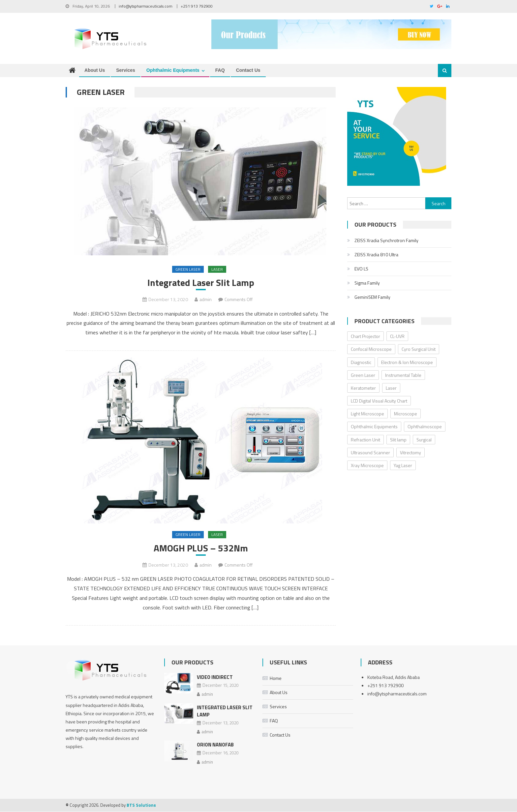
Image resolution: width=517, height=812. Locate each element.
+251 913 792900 (197, 6)
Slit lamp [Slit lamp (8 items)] (398, 440)
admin (206, 300)
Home (276, 678)
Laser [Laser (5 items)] (391, 388)
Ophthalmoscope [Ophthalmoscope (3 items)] (425, 427)
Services (126, 70)
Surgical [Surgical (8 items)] (424, 440)
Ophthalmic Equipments (173, 70)
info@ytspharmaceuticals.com (146, 6)
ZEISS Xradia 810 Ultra (376, 254)
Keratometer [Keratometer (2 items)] (363, 388)
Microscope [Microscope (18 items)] (406, 414)
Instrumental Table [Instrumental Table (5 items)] (403, 375)
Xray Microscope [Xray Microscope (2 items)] (367, 465)
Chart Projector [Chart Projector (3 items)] (365, 336)
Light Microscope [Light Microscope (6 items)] (367, 414)
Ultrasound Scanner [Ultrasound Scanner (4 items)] (370, 452)
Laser (217, 269)
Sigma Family (367, 283)
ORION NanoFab (215, 745)
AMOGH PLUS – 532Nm (201, 548)
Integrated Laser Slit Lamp (201, 283)
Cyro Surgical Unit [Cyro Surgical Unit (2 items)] (419, 349)
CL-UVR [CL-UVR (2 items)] (397, 336)
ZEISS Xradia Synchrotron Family (386, 240)
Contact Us (248, 70)
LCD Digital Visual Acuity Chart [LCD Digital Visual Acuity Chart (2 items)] (379, 401)
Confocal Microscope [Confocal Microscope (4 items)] (371, 349)
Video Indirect (215, 677)
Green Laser (188, 269)
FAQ (220, 70)
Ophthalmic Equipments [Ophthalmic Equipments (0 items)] (374, 427)
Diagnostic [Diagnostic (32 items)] (361, 362)
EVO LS (361, 269)
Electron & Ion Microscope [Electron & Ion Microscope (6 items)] (407, 362)
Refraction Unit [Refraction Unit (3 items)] (365, 440)
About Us (95, 70)
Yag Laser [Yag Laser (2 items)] (403, 465)
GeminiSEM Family (372, 297)
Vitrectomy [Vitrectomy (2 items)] (411, 452)
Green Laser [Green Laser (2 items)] (363, 375)
